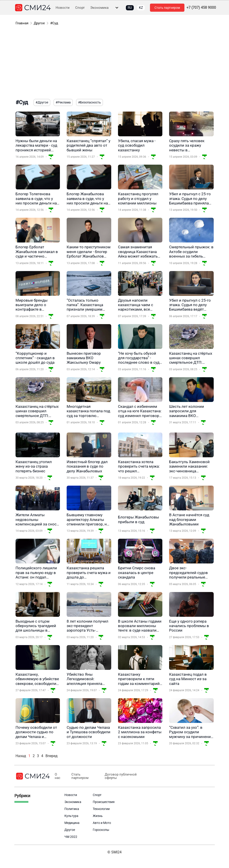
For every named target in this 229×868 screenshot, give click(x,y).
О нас (58, 776)
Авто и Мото (102, 823)
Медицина (72, 823)
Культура (71, 816)
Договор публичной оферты (118, 776)
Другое (39, 23)
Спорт (80, 8)
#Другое (42, 102)
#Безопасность (90, 102)
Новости (63, 8)
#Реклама (63, 102)
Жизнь (98, 816)
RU (130, 8)
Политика (72, 809)
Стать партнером (167, 8)
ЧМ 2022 (71, 837)
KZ (141, 8)
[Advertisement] (115, 63)
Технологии (101, 809)
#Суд (54, 23)
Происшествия (104, 802)
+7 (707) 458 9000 (201, 8)
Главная (22, 23)
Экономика (99, 8)
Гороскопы (101, 830)
